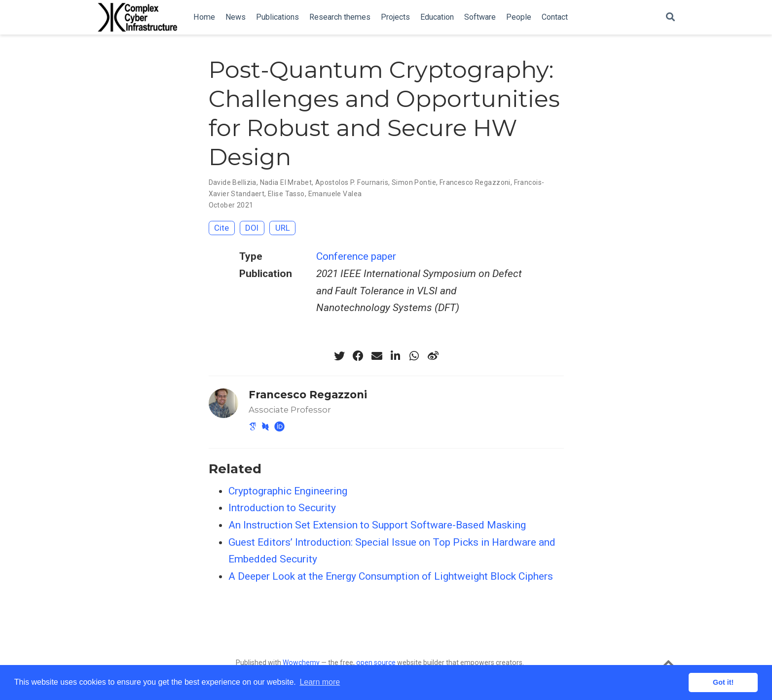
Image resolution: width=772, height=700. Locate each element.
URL (283, 228)
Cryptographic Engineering (288, 491)
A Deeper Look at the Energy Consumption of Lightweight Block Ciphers (391, 576)
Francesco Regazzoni (475, 182)
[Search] (670, 17)
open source (376, 663)
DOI (252, 228)
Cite (221, 228)
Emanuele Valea (335, 194)
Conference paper (356, 256)
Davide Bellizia (233, 182)
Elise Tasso (286, 194)
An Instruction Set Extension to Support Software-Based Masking (377, 525)
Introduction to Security (282, 508)
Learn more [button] (320, 682)
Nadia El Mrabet (286, 182)
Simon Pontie (414, 182)
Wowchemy (301, 663)
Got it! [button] (723, 682)
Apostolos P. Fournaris (352, 182)
